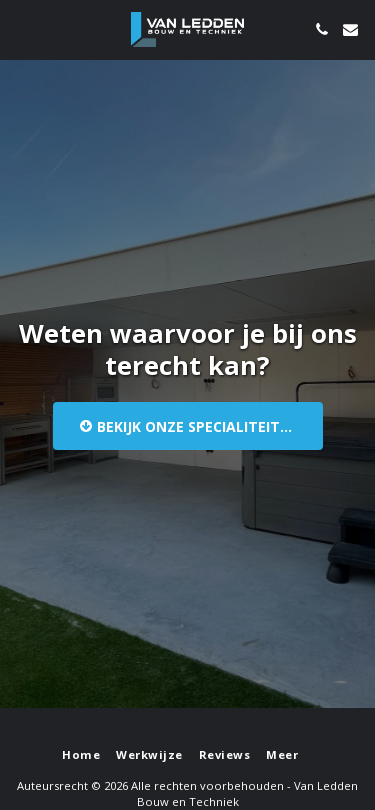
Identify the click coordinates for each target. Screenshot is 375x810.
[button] (22, 28)
